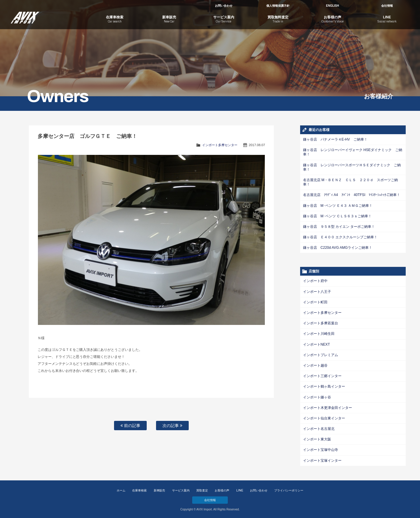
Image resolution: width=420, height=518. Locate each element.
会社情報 (387, 6)
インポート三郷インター (322, 375)
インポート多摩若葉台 (321, 322)
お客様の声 (222, 489)
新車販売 (160, 489)
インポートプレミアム (321, 354)
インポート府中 (315, 280)
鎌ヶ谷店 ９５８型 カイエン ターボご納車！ (339, 226)
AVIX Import (47, 15)
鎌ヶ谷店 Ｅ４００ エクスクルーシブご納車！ (340, 237)
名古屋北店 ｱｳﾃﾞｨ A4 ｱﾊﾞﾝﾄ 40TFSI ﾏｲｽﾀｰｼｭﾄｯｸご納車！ (352, 195)
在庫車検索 (139, 489)
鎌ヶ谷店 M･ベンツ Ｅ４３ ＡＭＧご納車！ (338, 205)
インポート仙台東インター (324, 417)
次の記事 (172, 426)
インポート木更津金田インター (328, 406)
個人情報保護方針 (278, 6)
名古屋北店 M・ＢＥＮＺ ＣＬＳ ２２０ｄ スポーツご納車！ (350, 182)
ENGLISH (332, 6)
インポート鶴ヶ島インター (324, 385)
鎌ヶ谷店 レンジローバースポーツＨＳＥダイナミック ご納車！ (352, 167)
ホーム (121, 489)
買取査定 (202, 489)
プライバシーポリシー (289, 489)
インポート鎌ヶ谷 (317, 396)
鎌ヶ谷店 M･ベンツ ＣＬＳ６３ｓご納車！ (337, 216)
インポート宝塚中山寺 (321, 448)
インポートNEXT (316, 343)
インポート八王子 (317, 291)
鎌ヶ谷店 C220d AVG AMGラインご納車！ (337, 247)
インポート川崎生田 (319, 333)
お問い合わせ (224, 6)
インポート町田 (315, 301)
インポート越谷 (315, 364)
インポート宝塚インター (322, 459)
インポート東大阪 (317, 438)
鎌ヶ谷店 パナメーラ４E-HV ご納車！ (335, 139)
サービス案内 (181, 489)
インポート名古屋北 (319, 427)
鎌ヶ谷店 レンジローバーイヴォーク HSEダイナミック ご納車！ (353, 152)
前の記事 (130, 426)
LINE (240, 489)
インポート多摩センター (220, 145)
